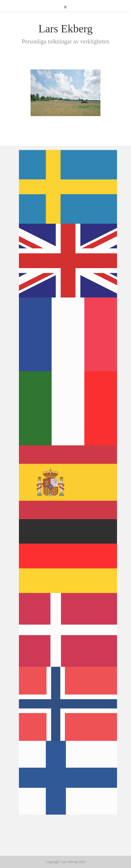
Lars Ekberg (65, 29)
